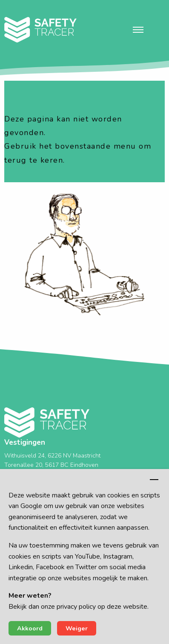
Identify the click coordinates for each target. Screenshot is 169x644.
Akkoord (30, 628)
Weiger (77, 628)
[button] (138, 30)
